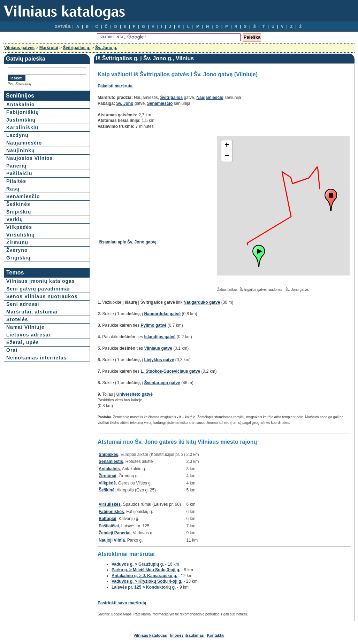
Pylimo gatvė (153, 325)
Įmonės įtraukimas (187, 635)
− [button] (227, 156)
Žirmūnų (17, 242)
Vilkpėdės (19, 227)
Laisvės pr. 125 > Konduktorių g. (144, 587)
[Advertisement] (157, 185)
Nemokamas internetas (36, 358)
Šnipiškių (19, 212)
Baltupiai (108, 519)
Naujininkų (21, 150)
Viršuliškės (110, 504)
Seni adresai (23, 304)
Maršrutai (49, 48)
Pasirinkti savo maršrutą (122, 603)
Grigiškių (18, 258)
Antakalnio (21, 104)
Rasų (13, 189)
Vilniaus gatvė (158, 348)
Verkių (15, 219)
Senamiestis (111, 461)
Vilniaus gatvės (19, 48)
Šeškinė (106, 490)
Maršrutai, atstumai (32, 312)
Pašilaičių (19, 173)
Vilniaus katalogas (150, 635)
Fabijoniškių (23, 112)
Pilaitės (16, 181)
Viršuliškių (21, 235)
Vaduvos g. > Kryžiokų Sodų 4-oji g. (147, 581)
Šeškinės (18, 204)
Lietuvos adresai (28, 335)
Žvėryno (17, 250)
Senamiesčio (23, 196)
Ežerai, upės (23, 342)
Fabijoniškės (111, 512)
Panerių (16, 166)
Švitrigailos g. (77, 48)
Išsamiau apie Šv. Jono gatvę (128, 242)
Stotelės (17, 319)
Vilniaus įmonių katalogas (41, 281)
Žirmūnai (108, 476)
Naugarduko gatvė (202, 302)
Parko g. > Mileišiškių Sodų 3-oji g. (146, 570)
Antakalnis (109, 469)
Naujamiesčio (24, 143)
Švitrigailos (171, 98)
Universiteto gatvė (135, 394)
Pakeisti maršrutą (115, 86)
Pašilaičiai (109, 526)
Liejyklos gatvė (159, 360)
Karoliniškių (22, 127)
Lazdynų (17, 135)
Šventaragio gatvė (162, 383)
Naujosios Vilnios (29, 158)
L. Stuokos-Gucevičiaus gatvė (170, 371)
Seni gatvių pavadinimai (38, 289)
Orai (12, 350)
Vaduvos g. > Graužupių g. (138, 564)
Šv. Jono (125, 103)
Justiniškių (21, 120)
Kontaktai (216, 635)
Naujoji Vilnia (112, 540)
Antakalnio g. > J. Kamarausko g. (144, 576)
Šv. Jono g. (106, 48)
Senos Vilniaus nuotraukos (42, 296)
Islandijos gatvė (160, 337)
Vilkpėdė (107, 483)
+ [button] (227, 146)
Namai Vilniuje (25, 327)
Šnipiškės (108, 455)
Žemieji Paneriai (115, 533)
